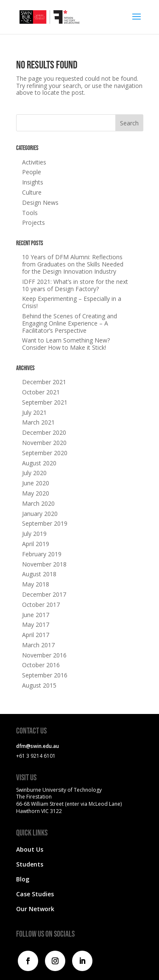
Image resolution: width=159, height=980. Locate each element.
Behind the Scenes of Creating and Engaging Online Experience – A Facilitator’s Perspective (70, 323)
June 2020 (36, 483)
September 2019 (45, 523)
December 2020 (44, 432)
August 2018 (39, 574)
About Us (30, 849)
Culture (32, 192)
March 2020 (38, 503)
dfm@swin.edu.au (38, 746)
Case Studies (35, 894)
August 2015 (39, 685)
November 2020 (44, 443)
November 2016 (44, 655)
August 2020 (39, 463)
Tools (30, 213)
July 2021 (34, 412)
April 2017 (36, 635)
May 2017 (36, 625)
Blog (23, 879)
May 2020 (36, 493)
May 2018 (36, 584)
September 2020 (45, 453)
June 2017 (36, 615)
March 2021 (38, 422)
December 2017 (44, 594)
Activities (34, 162)
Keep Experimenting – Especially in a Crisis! (72, 302)
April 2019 (36, 544)
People (32, 172)
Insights (33, 182)
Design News (40, 203)
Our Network (35, 909)
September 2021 (45, 402)
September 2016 (45, 675)
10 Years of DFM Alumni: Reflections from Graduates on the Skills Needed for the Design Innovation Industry (73, 264)
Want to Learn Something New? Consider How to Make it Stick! (66, 344)
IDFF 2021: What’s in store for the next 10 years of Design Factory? (75, 285)
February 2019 (42, 554)
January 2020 (40, 514)
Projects (33, 222)
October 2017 (41, 605)
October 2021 (41, 392)
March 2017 (38, 645)
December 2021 (44, 382)
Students (30, 864)
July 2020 (34, 473)
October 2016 (41, 665)
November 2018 (44, 564)
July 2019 (34, 534)
